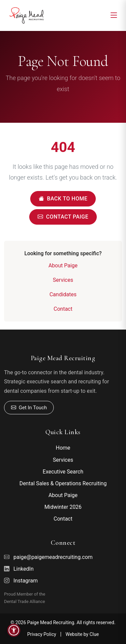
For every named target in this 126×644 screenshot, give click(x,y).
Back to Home (63, 199)
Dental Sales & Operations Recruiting (63, 483)
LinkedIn (24, 569)
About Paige (63, 266)
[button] (14, 630)
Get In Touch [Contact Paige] (29, 408)
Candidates (63, 294)
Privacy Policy (42, 634)
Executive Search (63, 472)
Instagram (26, 581)
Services (63, 280)
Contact (63, 309)
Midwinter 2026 (63, 507)
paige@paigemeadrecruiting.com (53, 557)
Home (63, 448)
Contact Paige (63, 217)
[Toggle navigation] (114, 15)
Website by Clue (82, 634)
